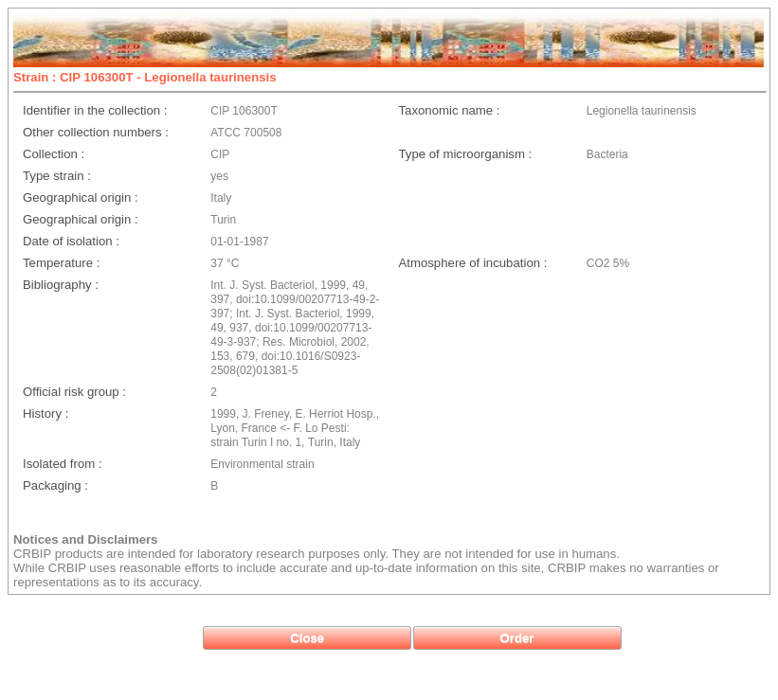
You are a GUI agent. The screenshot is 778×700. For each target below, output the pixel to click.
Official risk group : (74, 392)
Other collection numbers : (96, 132)
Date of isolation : (71, 241)
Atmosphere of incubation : (473, 263)
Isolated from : (63, 464)
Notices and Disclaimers (85, 539)
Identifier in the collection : (95, 110)
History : (45, 413)
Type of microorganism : (466, 154)
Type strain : (57, 176)
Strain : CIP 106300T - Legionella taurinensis (145, 77)
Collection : (54, 154)
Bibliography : (61, 285)
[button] (307, 638)
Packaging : (55, 485)
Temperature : (61, 263)
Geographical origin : (81, 197)
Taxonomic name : (450, 110)
